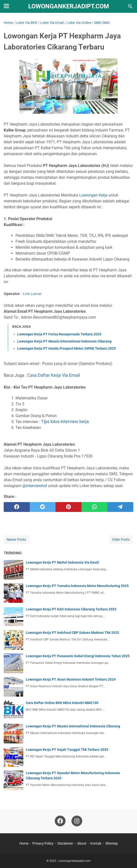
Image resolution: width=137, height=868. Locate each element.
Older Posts (121, 540)
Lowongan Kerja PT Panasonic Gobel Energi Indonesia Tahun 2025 (78, 656)
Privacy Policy (43, 843)
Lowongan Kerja (94, 195)
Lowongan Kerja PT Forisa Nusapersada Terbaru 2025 (59, 334)
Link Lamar (32, 294)
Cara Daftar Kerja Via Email (54, 375)
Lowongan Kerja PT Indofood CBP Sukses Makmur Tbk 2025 (72, 633)
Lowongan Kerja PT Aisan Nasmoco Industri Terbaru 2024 (71, 679)
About (82, 843)
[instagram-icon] (77, 821)
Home (24, 843)
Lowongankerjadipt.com (69, 6)
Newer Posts (16, 540)
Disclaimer (65, 843)
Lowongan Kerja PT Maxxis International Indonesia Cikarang (64, 341)
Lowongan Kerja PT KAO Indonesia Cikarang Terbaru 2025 (71, 609)
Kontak (96, 843)
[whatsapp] (95, 507)
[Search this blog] (130, 6)
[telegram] (120, 507)
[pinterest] (68, 507)
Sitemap (112, 843)
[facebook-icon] (60, 821)
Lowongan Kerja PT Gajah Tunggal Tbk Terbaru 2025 (67, 750)
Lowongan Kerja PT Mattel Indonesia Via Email (62, 562)
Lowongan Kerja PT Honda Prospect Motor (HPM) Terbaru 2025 (67, 348)
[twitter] (43, 507)
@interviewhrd (35, 486)
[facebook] (17, 507)
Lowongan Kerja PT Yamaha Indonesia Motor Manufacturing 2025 (77, 586)
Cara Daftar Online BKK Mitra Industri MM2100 (62, 703)
